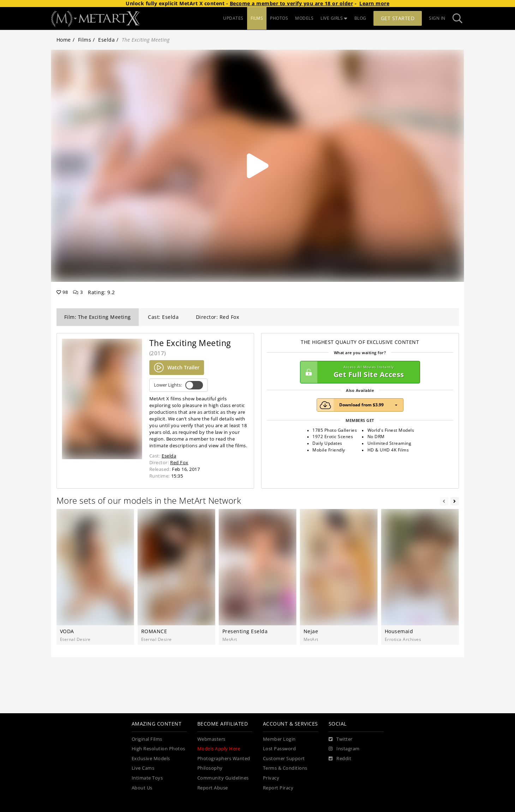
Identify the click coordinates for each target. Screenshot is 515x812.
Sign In (437, 18)
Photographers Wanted (224, 759)
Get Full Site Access (358, 372)
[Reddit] (340, 759)
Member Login (279, 739)
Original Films (147, 739)
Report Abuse (213, 788)
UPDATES (233, 18)
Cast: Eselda (163, 317)
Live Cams (143, 768)
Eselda (106, 40)
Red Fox (179, 462)
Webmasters (211, 739)
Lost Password (280, 749)
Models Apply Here (219, 749)
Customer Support (284, 759)
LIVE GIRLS (334, 18)
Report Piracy (278, 788)
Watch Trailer (177, 368)
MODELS (304, 18)
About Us (142, 788)
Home (64, 40)
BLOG (360, 18)
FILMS (257, 18)
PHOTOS (279, 18)
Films (85, 40)
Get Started (398, 18)
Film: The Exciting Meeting (98, 317)
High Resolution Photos (158, 749)
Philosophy (210, 768)
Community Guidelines (223, 778)
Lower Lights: (178, 385)
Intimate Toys (147, 778)
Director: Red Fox (218, 317)
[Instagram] (344, 749)
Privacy (271, 778)
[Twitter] (341, 739)
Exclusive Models (151, 759)
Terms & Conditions (285, 768)
